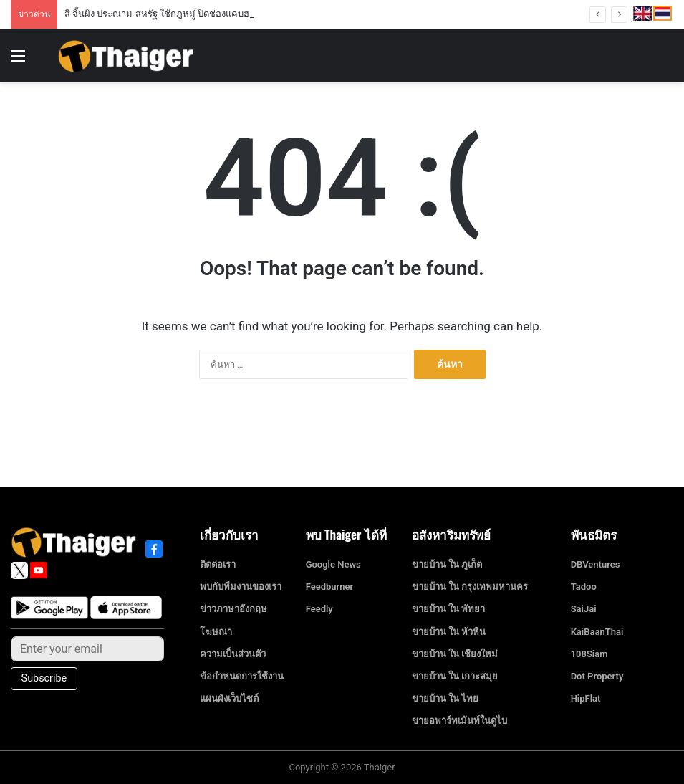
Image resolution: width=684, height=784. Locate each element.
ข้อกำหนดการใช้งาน (242, 676)
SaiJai (584, 609)
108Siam (589, 654)
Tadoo (584, 587)
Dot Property (597, 676)
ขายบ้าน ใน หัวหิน (449, 632)
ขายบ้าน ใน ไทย (445, 698)
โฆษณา (216, 632)
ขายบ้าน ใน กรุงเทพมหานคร (470, 587)
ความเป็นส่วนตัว (233, 654)
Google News (333, 564)
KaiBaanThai (597, 632)
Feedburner (330, 587)
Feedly (319, 609)
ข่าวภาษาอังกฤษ (233, 609)
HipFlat (586, 698)
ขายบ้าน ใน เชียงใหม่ (455, 654)
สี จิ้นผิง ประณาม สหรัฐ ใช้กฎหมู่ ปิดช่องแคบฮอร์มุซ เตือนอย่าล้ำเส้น (201, 14)
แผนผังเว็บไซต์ (229, 698)
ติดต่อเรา (218, 564)
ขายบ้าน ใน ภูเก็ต (447, 564)
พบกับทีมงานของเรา (241, 587)
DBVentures (596, 564)
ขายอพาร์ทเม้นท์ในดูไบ (459, 721)
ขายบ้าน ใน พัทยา (448, 609)
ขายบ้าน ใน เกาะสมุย (455, 676)
